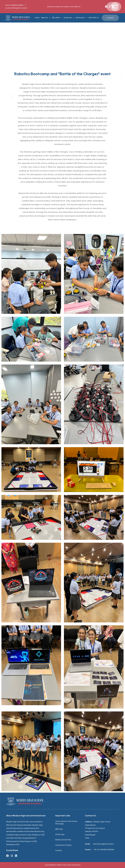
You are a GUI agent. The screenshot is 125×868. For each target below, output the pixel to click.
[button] (115, 7)
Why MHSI (57, 18)
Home (37, 18)
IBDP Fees (59, 829)
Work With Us (94, 18)
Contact (59, 850)
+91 (94, 850)
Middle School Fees (63, 840)
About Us (46, 18)
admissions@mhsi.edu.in (102, 844)
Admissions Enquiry (63, 845)
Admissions (81, 18)
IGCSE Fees (60, 834)
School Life (69, 18)
